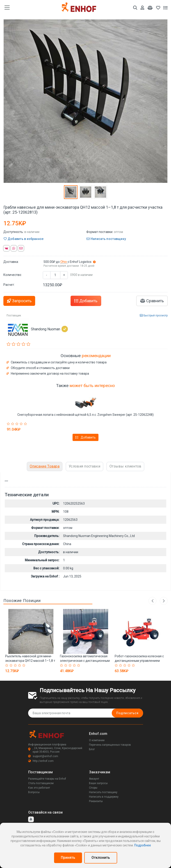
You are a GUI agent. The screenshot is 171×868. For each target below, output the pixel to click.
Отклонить (101, 858)
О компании (97, 740)
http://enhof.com (41, 761)
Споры (93, 788)
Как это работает (39, 788)
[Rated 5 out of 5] (26, 424)
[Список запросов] (166, 8)
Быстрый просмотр (154, 315)
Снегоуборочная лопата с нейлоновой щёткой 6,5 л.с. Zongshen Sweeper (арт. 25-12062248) (85, 415)
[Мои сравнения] (150, 8)
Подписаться (127, 713)
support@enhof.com (43, 756)
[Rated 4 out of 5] (22, 424)
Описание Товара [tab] (45, 466)
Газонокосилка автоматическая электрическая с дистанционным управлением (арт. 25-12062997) (85, 661)
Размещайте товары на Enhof (47, 779)
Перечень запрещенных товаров (110, 745)
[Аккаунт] (142, 8)
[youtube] (31, 819)
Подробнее (143, 845)
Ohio (64, 262)
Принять (68, 858)
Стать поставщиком (41, 783)
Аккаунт (94, 779)
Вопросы (34, 792)
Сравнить (152, 301)
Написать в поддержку (104, 797)
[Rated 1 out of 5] (9, 424)
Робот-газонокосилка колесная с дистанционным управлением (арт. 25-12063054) (139, 661)
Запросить (19, 301)
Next (164, 601)
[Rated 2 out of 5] (13, 424)
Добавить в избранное (24, 239)
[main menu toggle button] (7, 8)
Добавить (86, 301)
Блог (92, 749)
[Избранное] (158, 8)
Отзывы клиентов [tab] (125, 466)
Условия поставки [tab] (84, 466)
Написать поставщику (106, 239)
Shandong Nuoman (49, 329)
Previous (152, 601)
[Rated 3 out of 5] (17, 424)
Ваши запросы (98, 783)
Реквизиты (96, 801)
